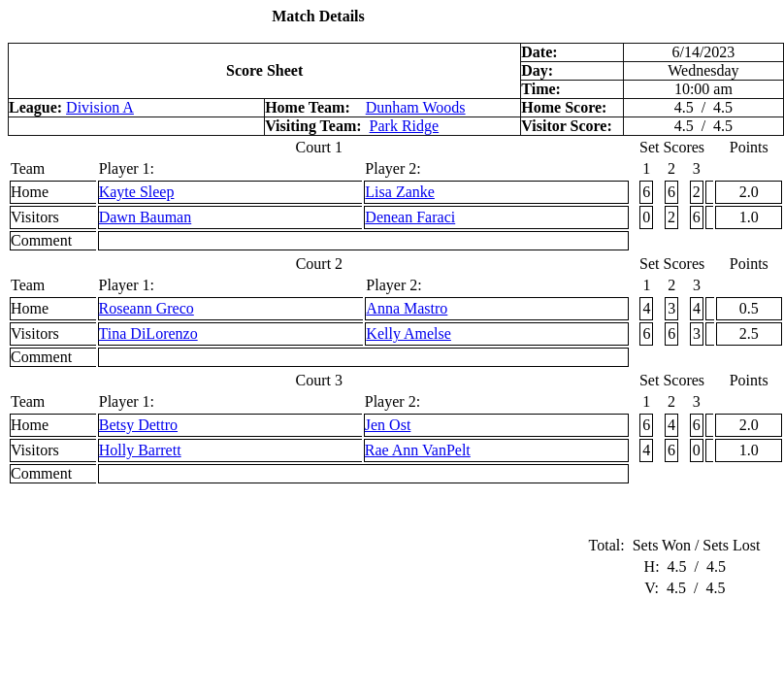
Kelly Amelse (408, 333)
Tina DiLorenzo (148, 333)
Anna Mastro (407, 308)
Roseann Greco (147, 308)
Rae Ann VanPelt (418, 450)
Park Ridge (405, 126)
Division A (100, 107)
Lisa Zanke (400, 192)
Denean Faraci (410, 217)
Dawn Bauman (146, 217)
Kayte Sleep (137, 192)
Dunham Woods (416, 107)
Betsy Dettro (138, 425)
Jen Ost (388, 425)
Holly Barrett (140, 450)
